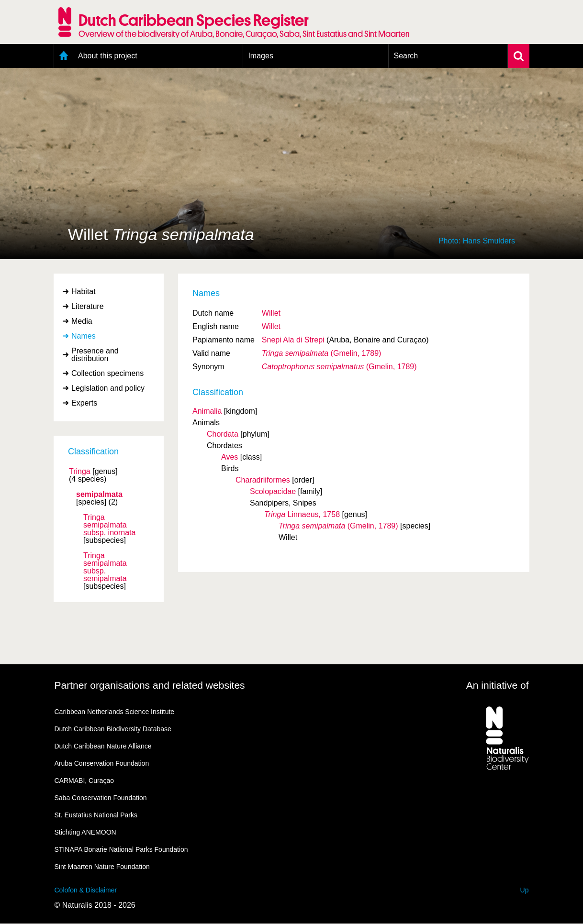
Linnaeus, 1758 (302, 514)
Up (525, 890)
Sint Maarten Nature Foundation (102, 867)
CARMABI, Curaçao (84, 781)
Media (82, 321)
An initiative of (498, 685)
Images (260, 56)
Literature (88, 306)
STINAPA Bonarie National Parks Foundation (121, 849)
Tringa (80, 472)
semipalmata (99, 495)
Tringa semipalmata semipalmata (105, 567)
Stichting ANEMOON (85, 832)
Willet (271, 313)
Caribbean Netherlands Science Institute (115, 712)
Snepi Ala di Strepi (293, 340)
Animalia (207, 411)
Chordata (223, 434)
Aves (230, 457)
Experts (84, 403)
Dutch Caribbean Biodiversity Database (113, 729)
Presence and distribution (95, 355)
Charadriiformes (263, 480)
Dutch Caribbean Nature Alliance (103, 746)
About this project (108, 56)
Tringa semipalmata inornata (109, 525)
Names (84, 336)
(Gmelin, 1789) (322, 353)
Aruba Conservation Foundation (102, 763)
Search (406, 56)
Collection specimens (107, 373)
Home (63, 56)
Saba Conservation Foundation (101, 798)
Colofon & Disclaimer (86, 890)
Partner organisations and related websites (150, 685)
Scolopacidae (273, 491)
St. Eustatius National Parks (96, 815)
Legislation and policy (108, 388)
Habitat (84, 291)
